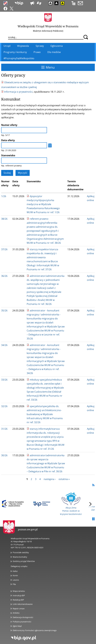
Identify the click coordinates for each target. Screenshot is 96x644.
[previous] (6, 504)
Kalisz (15, 571)
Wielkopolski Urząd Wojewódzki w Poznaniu (48, 26)
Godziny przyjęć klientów (24, 561)
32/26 (4, 406)
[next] (90, 504)
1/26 (4, 196)
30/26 (4, 455)
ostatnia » (64, 479)
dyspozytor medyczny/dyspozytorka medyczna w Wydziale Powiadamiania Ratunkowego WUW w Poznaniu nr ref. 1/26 (43, 204)
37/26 (4, 249)
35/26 (4, 310)
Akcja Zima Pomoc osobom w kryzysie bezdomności (71, 504)
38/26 (4, 219)
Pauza (93, 519)
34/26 (4, 345)
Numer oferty (9, 125)
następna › (50, 479)
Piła (14, 584)
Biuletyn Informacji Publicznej (48, 31)
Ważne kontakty (20, 557)
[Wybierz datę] (50, 145)
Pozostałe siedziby (21, 552)
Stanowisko (8, 155)
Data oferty (8, 140)
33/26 (4, 380)
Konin (15, 575)
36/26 (4, 276)
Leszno (16, 580)
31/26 (4, 429)
